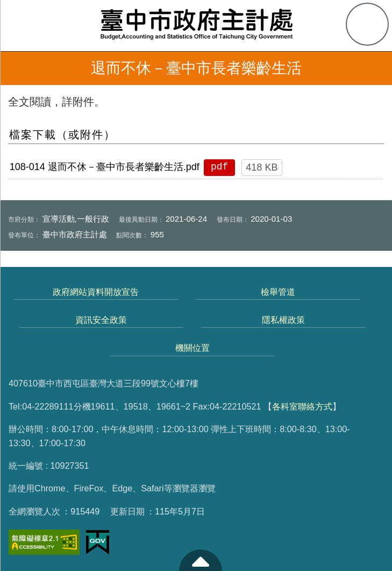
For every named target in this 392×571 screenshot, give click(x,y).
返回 (17, 68)
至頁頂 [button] (201, 560)
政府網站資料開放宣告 (96, 292)
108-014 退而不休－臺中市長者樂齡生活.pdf (105, 167)
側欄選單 (25, 25)
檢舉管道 (278, 292)
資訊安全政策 (101, 320)
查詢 (367, 24)
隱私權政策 (283, 320)
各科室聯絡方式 (302, 406)
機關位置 (193, 348)
